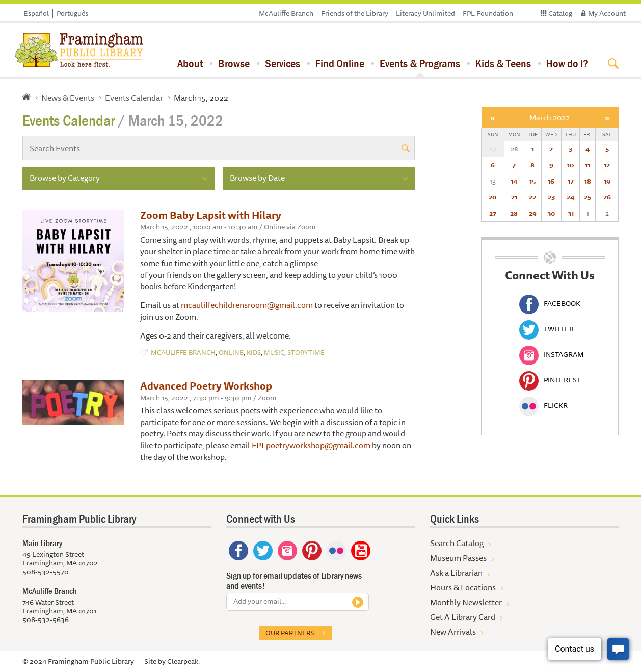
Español (36, 13)
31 (571, 213)
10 (570, 165)
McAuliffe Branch (286, 13)
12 (607, 165)
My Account (607, 13)
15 (532, 181)
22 (532, 197)
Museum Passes (458, 558)
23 (551, 197)
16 (551, 181)
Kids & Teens (503, 63)
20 (492, 197)
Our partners (290, 633)
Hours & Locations (463, 587)
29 (533, 213)
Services (283, 63)
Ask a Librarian (456, 573)
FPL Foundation (488, 13)
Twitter (546, 329)
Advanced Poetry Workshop (206, 386)
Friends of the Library (355, 13)
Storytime (306, 353)
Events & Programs (420, 63)
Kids (254, 353)
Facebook (550, 303)
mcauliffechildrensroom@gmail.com (247, 305)
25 (587, 197)
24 (570, 197)
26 (607, 197)
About (190, 63)
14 (514, 181)
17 (571, 181)
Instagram (551, 354)
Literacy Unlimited (425, 13)
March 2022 (550, 118)
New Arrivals (453, 632)
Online (231, 353)
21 (514, 197)
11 (587, 165)
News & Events (68, 98)
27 (493, 213)
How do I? (567, 63)
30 (551, 213)
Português (72, 13)
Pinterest (550, 380)
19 (607, 181)
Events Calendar (134, 98)
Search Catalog (457, 543)
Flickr (543, 405)
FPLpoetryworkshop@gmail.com (311, 445)
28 (514, 213)
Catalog (560, 13)
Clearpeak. (183, 661)
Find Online (340, 63)
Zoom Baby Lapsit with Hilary (211, 215)
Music (274, 353)
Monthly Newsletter (466, 602)
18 (588, 181)
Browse (234, 63)
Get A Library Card (463, 617)
